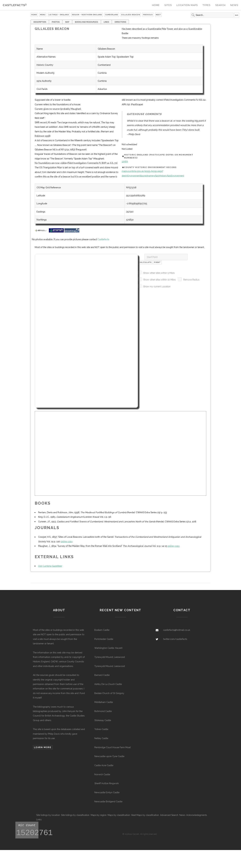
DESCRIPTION (40, 22)
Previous (148, 15)
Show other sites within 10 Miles (159, 280)
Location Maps (187, 5)
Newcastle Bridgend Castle (108, 801)
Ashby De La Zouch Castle (108, 684)
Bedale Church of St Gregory (109, 693)
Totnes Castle (101, 729)
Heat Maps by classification (145, 815)
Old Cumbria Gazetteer (50, 566)
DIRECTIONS (120, 22)
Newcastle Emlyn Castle (107, 792)
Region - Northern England (87, 15)
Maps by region (99, 815)
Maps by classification (119, 815)
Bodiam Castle (102, 630)
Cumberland (112, 15)
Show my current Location (157, 286)
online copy (67, 541)
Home (156, 5)
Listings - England (59, 15)
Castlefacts (15, 5)
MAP (67, 22)
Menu (43, 15)
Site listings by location (48, 815)
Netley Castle (101, 738)
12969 (125, 161)
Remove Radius (191, 280)
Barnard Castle (102, 675)
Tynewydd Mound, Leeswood (110, 657)
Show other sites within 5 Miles (159, 273)
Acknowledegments (197, 815)
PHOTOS (56, 22)
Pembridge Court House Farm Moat (113, 747)
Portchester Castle (104, 639)
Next (158, 15)
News (234, 5)
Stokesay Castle (103, 720)
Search (220, 5)
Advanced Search (169, 815)
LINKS (106, 22)
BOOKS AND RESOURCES (87, 22)
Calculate (145, 262)
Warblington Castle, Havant (108, 648)
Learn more (43, 747)
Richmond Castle (103, 711)
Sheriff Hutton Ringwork (107, 783)
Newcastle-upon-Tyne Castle (109, 756)
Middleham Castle (104, 702)
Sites (168, 5)
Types (207, 5)
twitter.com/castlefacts (175, 639)
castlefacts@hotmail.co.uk (177, 630)
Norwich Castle (102, 774)
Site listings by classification (75, 815)
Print (157, 262)
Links (39, 819)
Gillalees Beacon (131, 15)
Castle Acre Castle (104, 765)
